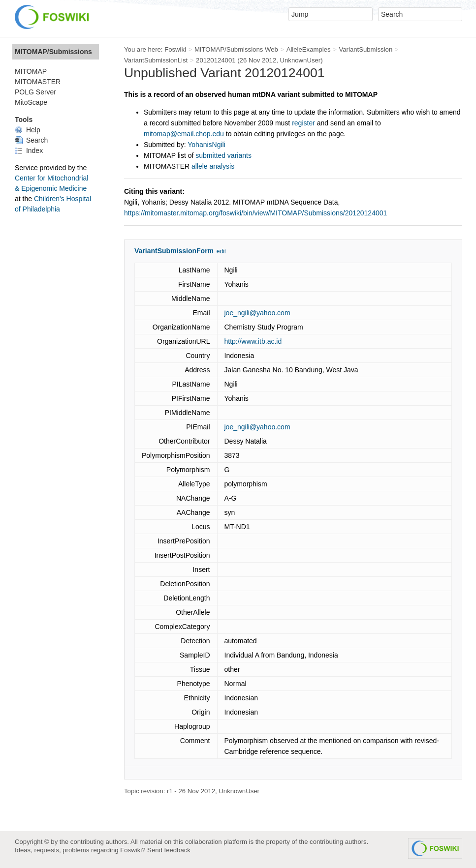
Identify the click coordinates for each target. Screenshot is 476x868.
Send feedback (169, 850)
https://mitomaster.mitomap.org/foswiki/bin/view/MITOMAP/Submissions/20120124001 (255, 213)
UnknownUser (301, 60)
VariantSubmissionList (156, 60)
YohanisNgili (206, 145)
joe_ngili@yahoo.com (257, 313)
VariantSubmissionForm (174, 251)
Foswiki (175, 49)
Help (28, 130)
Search (31, 140)
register (303, 123)
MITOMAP (31, 71)
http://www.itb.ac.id (253, 341)
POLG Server (35, 92)
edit (221, 251)
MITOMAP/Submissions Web (236, 49)
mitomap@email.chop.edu (184, 134)
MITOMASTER (38, 82)
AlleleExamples (309, 49)
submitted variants (223, 155)
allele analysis (213, 166)
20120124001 (216, 60)
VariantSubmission (365, 49)
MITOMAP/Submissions (53, 52)
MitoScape (31, 102)
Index (29, 150)
